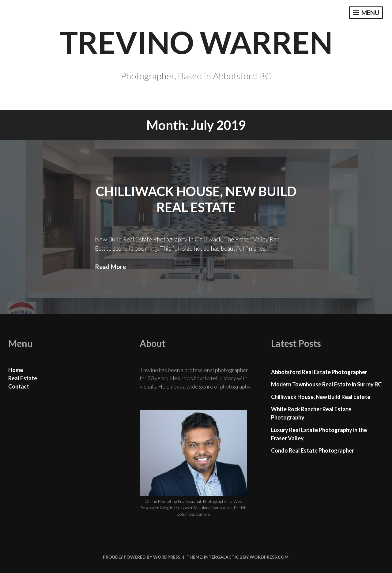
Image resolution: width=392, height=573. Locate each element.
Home (16, 370)
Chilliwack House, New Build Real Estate (321, 397)
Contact (19, 386)
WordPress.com (269, 557)
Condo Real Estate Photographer (313, 450)
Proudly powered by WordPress (142, 557)
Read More (110, 267)
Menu (366, 13)
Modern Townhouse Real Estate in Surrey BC (326, 384)
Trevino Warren (196, 42)
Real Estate (23, 378)
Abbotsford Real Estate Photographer (319, 372)
